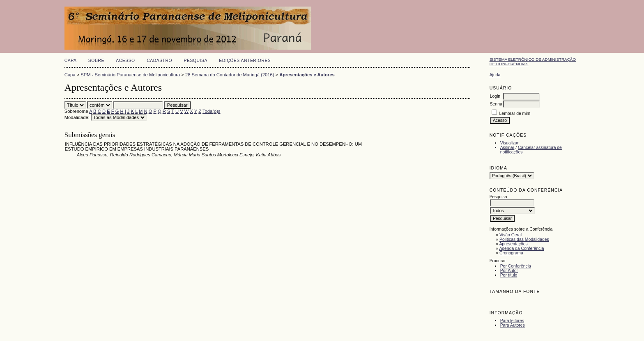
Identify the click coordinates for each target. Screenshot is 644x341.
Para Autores (513, 325)
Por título (509, 275)
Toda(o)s (212, 111)
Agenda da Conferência (521, 248)
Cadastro (159, 61)
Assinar (507, 148)
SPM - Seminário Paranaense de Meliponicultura (130, 75)
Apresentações (513, 244)
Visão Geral (511, 235)
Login (495, 96)
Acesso (125, 61)
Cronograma (511, 253)
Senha (496, 104)
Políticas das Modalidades (524, 239)
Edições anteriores (245, 61)
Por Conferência (516, 266)
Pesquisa (196, 61)
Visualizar (509, 143)
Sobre (96, 61)
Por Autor (509, 271)
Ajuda (495, 75)
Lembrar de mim (515, 113)
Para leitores (512, 321)
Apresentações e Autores (307, 75)
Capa (71, 61)
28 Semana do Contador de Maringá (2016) (230, 75)
